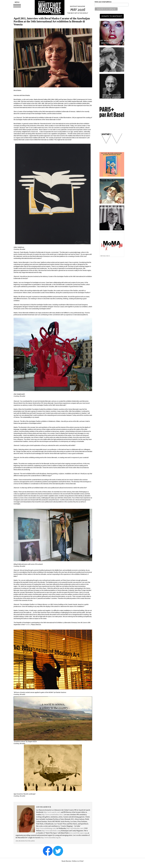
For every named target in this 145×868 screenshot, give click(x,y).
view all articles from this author (25, 841)
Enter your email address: (103, 2)
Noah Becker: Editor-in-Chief (73, 861)
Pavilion (28, 625)
